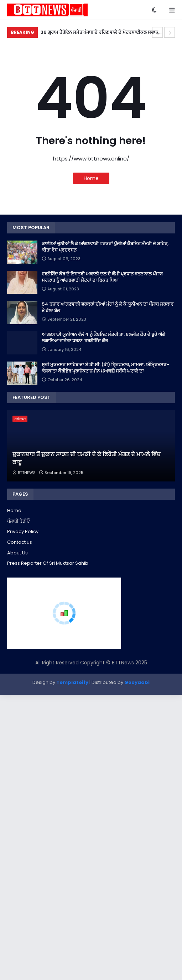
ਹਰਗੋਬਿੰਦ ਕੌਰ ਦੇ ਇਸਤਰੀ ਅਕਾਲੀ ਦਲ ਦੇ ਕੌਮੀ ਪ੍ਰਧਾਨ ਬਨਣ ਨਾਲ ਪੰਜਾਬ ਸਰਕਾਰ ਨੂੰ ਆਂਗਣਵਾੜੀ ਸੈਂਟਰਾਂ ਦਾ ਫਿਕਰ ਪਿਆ (102, 277)
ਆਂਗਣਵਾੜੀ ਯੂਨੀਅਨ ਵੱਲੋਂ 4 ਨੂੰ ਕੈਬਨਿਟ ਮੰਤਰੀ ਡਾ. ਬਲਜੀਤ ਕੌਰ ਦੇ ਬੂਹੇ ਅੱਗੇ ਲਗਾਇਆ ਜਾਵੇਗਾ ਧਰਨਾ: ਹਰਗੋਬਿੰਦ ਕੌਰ (103, 338)
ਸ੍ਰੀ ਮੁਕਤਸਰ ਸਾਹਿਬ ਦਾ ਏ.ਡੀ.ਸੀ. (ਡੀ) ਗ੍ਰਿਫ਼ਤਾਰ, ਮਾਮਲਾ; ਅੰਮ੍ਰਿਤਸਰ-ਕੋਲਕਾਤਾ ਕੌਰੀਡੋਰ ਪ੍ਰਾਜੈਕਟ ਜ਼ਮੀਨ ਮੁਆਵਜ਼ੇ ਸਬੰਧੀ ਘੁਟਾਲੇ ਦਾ (105, 368)
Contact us (20, 542)
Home (91, 178)
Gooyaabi (137, 682)
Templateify (72, 682)
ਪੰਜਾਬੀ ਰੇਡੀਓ (19, 521)
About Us (17, 553)
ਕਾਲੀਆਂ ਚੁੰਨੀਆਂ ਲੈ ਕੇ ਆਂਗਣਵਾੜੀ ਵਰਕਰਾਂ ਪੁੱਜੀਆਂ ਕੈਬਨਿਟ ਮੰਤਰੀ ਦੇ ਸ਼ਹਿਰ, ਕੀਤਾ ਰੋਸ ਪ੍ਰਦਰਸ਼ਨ (105, 247)
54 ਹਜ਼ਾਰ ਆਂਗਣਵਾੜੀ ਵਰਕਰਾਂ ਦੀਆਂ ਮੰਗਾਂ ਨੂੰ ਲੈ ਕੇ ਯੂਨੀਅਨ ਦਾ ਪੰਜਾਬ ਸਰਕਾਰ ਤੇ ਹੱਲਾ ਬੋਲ (108, 307)
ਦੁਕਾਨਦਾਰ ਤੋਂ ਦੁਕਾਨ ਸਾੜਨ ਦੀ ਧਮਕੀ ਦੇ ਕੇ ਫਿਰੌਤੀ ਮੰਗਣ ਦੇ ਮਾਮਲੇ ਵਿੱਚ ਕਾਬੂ (87, 458)
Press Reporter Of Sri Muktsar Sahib (48, 563)
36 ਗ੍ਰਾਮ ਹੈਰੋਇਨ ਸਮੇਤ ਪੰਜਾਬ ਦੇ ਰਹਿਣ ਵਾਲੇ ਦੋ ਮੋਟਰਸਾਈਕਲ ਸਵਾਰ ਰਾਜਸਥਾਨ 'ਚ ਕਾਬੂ (99, 33)
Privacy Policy (23, 531)
